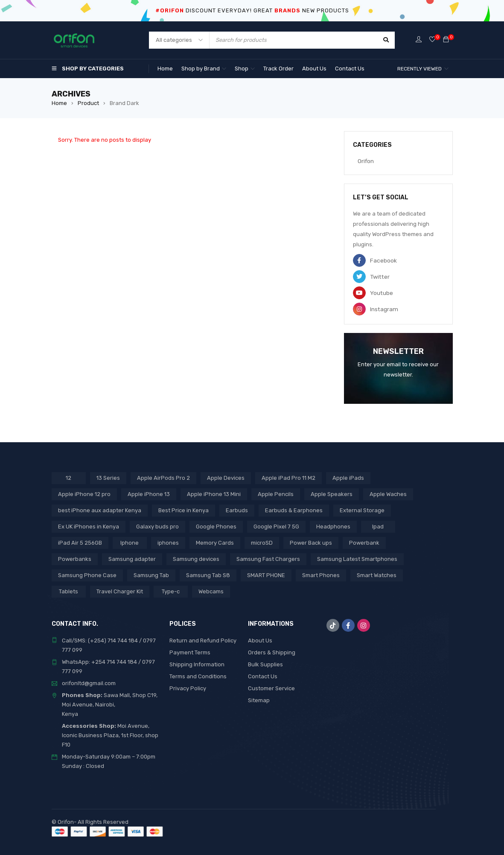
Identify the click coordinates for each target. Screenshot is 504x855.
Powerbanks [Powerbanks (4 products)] (75, 559)
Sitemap (259, 700)
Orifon (361, 161)
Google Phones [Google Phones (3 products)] (216, 526)
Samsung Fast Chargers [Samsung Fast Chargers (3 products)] (268, 559)
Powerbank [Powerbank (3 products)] (364, 542)
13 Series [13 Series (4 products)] (108, 477)
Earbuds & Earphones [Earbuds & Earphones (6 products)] (294, 510)
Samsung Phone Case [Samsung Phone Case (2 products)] (87, 575)
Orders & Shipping (272, 652)
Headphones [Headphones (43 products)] (333, 526)
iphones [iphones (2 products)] (168, 542)
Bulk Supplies (265, 664)
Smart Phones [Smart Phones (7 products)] (321, 575)
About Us (260, 640)
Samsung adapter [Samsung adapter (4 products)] (132, 559)
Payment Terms (190, 652)
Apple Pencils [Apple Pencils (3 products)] (276, 494)
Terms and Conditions (198, 676)
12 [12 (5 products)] (68, 477)
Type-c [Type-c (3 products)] (171, 591)
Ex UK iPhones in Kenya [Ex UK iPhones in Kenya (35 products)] (89, 526)
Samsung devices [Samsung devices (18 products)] (196, 559)
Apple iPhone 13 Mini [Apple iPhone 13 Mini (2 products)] (214, 494)
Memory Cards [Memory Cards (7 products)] (215, 542)
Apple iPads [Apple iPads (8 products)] (348, 477)
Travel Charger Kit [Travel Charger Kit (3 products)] (120, 591)
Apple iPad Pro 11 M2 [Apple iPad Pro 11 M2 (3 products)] (288, 477)
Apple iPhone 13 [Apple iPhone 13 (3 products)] (149, 494)
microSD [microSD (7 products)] (262, 542)
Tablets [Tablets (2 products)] (68, 591)
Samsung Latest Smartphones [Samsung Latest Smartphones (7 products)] (357, 559)
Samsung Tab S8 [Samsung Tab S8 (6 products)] (208, 575)
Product (88, 103)
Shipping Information (197, 664)
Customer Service (271, 688)
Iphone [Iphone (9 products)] (130, 542)
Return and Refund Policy (203, 640)
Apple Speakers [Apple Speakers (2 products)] (332, 494)
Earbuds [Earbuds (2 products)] (237, 510)
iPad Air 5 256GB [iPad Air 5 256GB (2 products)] (80, 542)
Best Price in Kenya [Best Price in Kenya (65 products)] (184, 510)
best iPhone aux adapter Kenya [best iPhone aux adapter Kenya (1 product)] (100, 510)
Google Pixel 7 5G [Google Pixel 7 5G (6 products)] (276, 526)
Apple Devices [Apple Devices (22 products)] (226, 477)
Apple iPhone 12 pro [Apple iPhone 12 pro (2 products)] (84, 494)
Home (59, 103)
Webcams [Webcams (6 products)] (211, 591)
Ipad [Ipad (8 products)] (378, 526)
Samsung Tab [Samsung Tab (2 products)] (151, 575)
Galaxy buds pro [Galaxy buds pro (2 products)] (157, 526)
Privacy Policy (188, 688)
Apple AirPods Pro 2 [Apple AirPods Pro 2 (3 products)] (163, 477)
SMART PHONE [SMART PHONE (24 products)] (266, 575)
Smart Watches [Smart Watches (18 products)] (377, 575)
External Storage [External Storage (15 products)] (362, 510)
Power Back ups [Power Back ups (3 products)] (311, 542)
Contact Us (263, 676)
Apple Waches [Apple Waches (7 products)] (388, 494)
